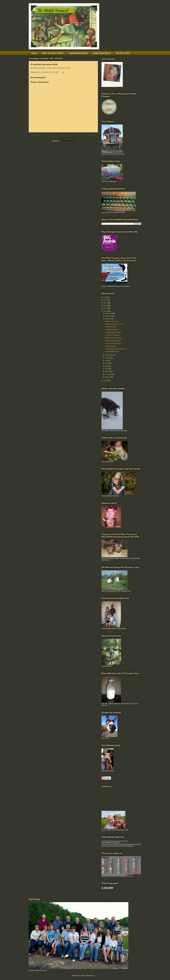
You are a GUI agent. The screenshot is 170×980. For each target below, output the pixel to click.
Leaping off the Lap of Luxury (114, 324)
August (108, 358)
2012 (105, 305)
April (107, 369)
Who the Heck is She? (53, 53)
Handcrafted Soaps (78, 53)
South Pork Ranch (102, 53)
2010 (105, 311)
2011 (105, 308)
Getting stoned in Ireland (113, 341)
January (108, 377)
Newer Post (35, 135)
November (109, 316)
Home (34, 53)
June (107, 363)
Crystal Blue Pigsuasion (112, 335)
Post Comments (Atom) (68, 141)
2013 (105, 303)
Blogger (96, 976)
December (109, 313)
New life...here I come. (112, 321)
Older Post (92, 135)
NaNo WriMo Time (111, 327)
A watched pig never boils (113, 332)
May (107, 366)
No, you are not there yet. (113, 343)
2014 (105, 300)
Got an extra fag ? (111, 346)
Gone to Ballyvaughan (112, 352)
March (108, 371)
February (108, 374)
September (109, 355)
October (108, 319)
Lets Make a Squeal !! (112, 330)
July (107, 361)
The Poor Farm (123, 53)
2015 (105, 297)
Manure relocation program (113, 338)
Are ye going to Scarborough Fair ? (116, 349)
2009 (105, 381)
